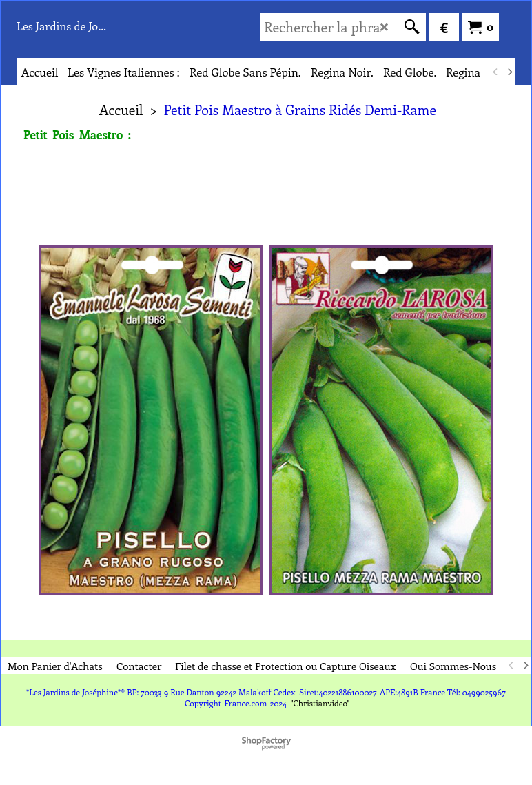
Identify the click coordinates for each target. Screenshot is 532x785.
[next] (509, 72)
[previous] (495, 72)
